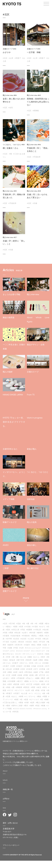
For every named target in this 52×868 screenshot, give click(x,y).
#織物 (30, 657)
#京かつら (24, 663)
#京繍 (35, 203)
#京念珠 (40, 666)
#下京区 (6, 642)
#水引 (23, 684)
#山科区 (14, 642)
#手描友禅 (36, 157)
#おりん (36, 657)
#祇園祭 (29, 630)
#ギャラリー (19, 690)
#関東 (39, 645)
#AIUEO (18, 654)
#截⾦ (46, 660)
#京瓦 (31, 663)
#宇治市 (42, 642)
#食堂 (39, 687)
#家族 (21, 702)
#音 (21, 699)
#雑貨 (16, 699)
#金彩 (11, 108)
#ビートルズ (34, 699)
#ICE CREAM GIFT (38, 651)
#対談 (37, 706)
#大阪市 (27, 645)
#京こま (38, 663)
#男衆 (11, 633)
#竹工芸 (42, 675)
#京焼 (23, 669)
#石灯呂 (40, 654)
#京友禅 (29, 669)
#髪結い (9, 627)
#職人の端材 (40, 702)
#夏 (28, 623)
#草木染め (28, 672)
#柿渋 (43, 657)
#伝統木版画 (15, 636)
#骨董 (45, 696)
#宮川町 (12, 623)
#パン (31, 693)
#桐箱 (10, 672)
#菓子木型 (20, 660)
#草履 (25, 675)
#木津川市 (19, 645)
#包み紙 (45, 630)
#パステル (34, 681)
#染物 (31, 675)
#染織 (20, 675)
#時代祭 (32, 633)
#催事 (32, 706)
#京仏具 (9, 669)
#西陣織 (36, 111)
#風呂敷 (16, 684)
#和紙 (8, 687)
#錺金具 (12, 660)
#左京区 (16, 639)
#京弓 (36, 669)
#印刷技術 (26, 636)
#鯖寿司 (40, 633)
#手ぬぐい (30, 678)
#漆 (13, 657)
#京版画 (6, 636)
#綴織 (37, 678)
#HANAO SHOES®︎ (23, 651)
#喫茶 (33, 687)
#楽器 (26, 699)
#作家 (26, 702)
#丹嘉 (23, 630)
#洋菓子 (17, 693)
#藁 (13, 687)
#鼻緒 (41, 681)
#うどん (38, 693)
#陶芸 (43, 678)
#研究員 (15, 712)
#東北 (33, 645)
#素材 (8, 706)
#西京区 (21, 642)
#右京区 (23, 639)
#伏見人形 (15, 630)
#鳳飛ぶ (34, 636)
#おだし (14, 696)
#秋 (32, 623)
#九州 (21, 648)
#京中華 (9, 639)
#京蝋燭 (16, 669)
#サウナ (10, 690)
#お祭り (25, 633)
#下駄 (41, 672)
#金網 (35, 660)
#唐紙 (41, 660)
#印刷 (5, 633)
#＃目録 (27, 627)
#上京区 (31, 639)
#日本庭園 (11, 681)
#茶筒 (13, 678)
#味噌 (21, 696)
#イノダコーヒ (30, 696)
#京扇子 (6, 666)
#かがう (42, 627)
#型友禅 (28, 660)
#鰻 (44, 693)
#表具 (10, 684)
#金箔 (21, 672)
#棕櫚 (14, 675)
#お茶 (11, 58)
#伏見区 (29, 642)
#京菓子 (15, 663)
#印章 (8, 657)
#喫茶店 (26, 687)
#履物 (26, 681)
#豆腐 (8, 696)
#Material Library (40, 709)
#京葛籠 (27, 666)
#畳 (36, 675)
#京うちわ (7, 663)
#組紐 (36, 672)
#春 (24, 623)
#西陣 (46, 633)
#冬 (36, 623)
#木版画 (36, 684)
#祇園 (41, 623)
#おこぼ (23, 657)
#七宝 (8, 675)
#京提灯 (19, 666)
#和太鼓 (17, 633)
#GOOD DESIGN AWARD (23, 709)
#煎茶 (21, 627)
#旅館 (46, 699)
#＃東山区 (37, 630)
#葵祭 (15, 627)
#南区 (35, 642)
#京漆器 (45, 663)
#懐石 (45, 687)
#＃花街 (35, 627)
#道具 (32, 702)
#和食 (37, 690)
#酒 (32, 690)
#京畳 (13, 666)
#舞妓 (39, 696)
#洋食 (43, 690)
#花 (41, 699)
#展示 (26, 706)
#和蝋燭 (19, 687)
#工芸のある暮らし (10, 702)
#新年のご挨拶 (17, 706)
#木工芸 (29, 684)
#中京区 (38, 639)
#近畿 (10, 648)
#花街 (8, 630)
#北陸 (45, 645)
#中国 (16, 648)
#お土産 (24, 693)
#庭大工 (20, 681)
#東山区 (45, 639)
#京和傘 (42, 669)
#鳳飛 (41, 636)
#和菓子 (18, 58)
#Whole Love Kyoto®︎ (33, 648)
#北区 (5, 58)
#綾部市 (10, 645)
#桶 (10, 154)
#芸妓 (19, 623)
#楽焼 (43, 684)
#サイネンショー (29, 654)
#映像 (43, 706)
